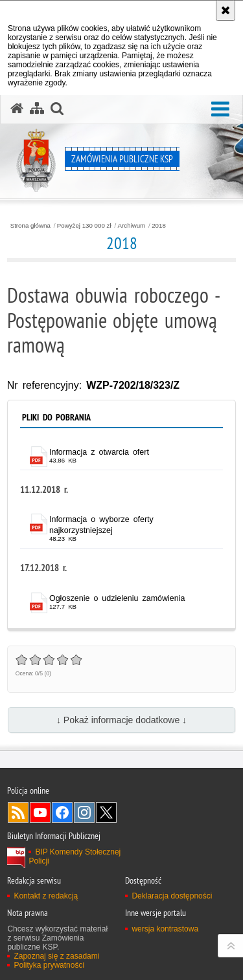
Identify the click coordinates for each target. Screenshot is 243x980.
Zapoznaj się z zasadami (56, 956)
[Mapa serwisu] (37, 109)
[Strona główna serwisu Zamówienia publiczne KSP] (17, 109)
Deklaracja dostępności (172, 896)
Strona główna (30, 226)
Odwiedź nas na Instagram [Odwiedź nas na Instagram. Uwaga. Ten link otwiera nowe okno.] (84, 812)
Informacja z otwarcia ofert (99, 452)
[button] (220, 110)
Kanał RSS (18, 812)
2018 (159, 226)
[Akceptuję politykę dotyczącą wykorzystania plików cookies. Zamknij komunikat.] (226, 10)
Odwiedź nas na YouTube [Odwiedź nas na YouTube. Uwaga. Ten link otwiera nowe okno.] (40, 812)
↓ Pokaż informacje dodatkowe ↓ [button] (121, 720)
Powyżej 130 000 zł (84, 226)
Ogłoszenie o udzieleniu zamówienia (117, 598)
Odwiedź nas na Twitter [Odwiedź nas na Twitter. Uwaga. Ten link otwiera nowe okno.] (106, 812)
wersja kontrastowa (165, 929)
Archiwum (132, 226)
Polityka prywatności (49, 965)
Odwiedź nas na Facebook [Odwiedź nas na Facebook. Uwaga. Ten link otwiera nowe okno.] (62, 812)
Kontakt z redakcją (46, 896)
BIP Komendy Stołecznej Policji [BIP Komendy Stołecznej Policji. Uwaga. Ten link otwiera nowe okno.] (75, 856)
